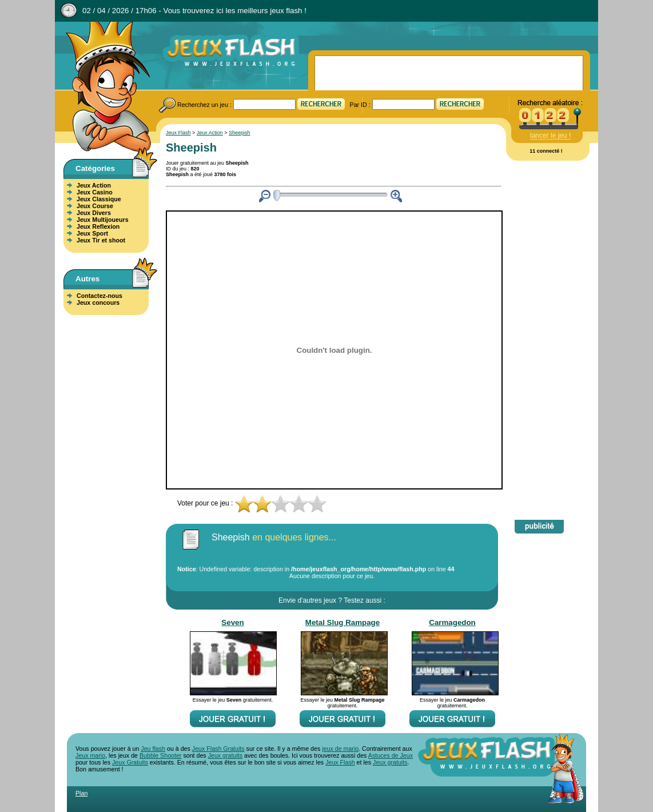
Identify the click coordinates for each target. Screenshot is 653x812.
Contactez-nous (99, 296)
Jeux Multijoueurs (103, 220)
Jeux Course (95, 206)
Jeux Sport (92, 233)
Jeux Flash (103, 87)
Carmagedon (452, 622)
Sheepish (240, 133)
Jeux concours (98, 302)
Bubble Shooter (160, 755)
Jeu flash (153, 749)
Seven (232, 622)
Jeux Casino (95, 192)
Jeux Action (94, 185)
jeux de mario (340, 749)
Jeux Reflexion (98, 226)
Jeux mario (90, 755)
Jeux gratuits (225, 755)
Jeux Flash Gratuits (218, 749)
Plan (81, 793)
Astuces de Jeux (391, 755)
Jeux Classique (99, 199)
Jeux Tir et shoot (101, 240)
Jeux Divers (94, 213)
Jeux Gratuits (130, 762)
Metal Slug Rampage (343, 622)
